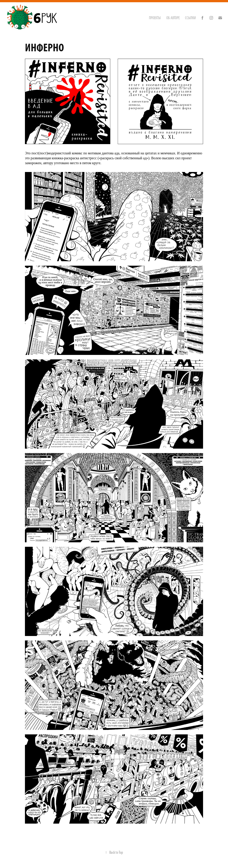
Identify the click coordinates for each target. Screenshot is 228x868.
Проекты (155, 18)
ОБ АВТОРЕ (173, 18)
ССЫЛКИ (190, 18)
